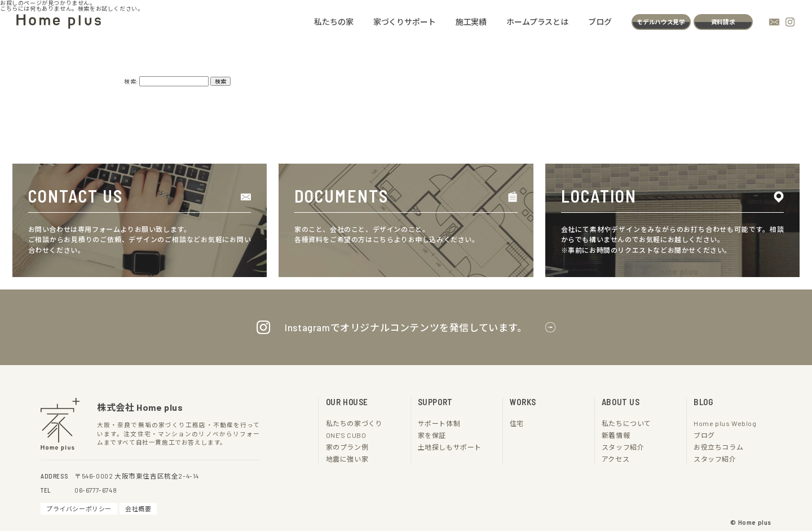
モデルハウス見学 (661, 22)
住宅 (517, 423)
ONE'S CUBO (348, 435)
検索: (131, 81)
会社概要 (138, 508)
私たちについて (626, 423)
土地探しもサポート (450, 447)
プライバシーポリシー (79, 508)
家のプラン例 (347, 447)
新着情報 (616, 435)
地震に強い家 (347, 458)
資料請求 (723, 22)
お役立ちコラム (718, 447)
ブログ (601, 22)
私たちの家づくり (354, 423)
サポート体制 (439, 423)
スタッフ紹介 (623, 447)
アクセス (616, 458)
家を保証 (432, 435)
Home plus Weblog (725, 423)
